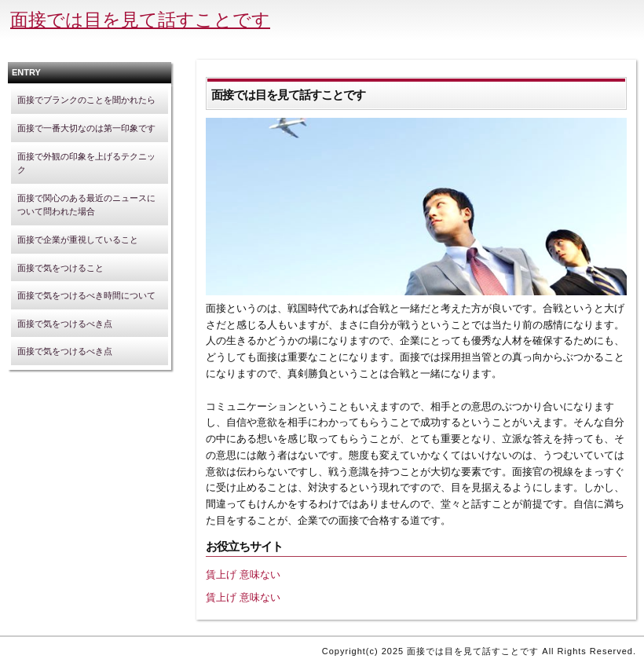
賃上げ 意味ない (243, 575)
